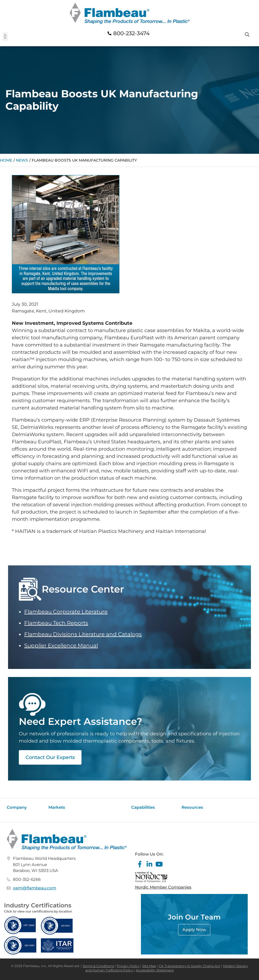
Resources (192, 807)
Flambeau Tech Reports (56, 623)
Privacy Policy (128, 966)
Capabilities (143, 807)
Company (17, 807)
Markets (57, 807)
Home (6, 160)
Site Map (149, 966)
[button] (5, 36)
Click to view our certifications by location (38, 911)
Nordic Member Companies (163, 887)
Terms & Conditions (98, 966)
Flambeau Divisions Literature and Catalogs (83, 634)
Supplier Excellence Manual (61, 646)
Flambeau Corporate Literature (66, 612)
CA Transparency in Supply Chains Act (189, 966)
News (22, 160)
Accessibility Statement (155, 970)
